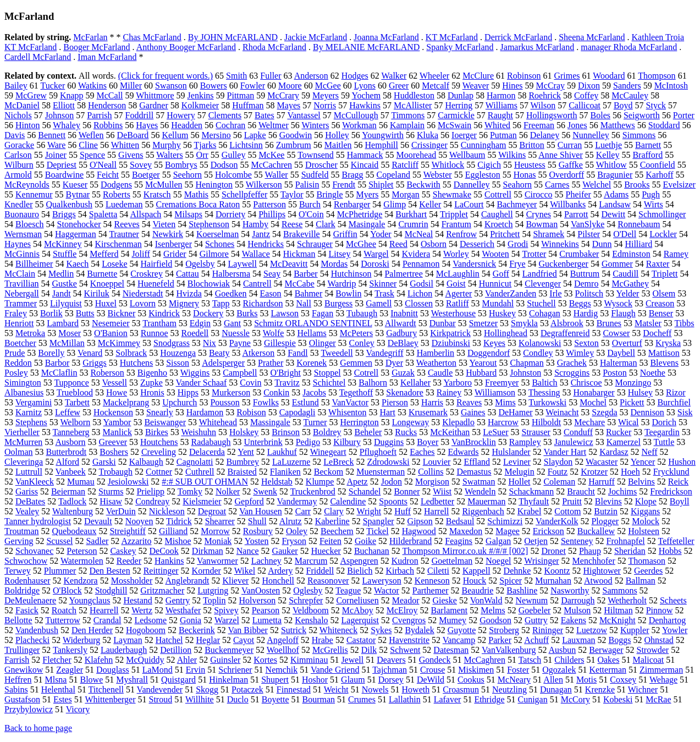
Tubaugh (362, 313)
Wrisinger (541, 561)
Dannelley (472, 185)
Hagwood (419, 531)
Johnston (525, 373)
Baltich (544, 383)
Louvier (437, 462)
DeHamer (515, 412)
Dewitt (614, 214)
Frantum (456, 224)
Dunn (602, 244)
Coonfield (658, 165)
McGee (328, 86)
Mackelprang (126, 402)
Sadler (97, 541)
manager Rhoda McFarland (629, 47)
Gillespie (280, 343)
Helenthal (58, 689)
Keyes (494, 343)
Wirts (654, 204)
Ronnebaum (639, 224)
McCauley (630, 95)
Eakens (574, 620)
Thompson (657, 76)
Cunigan (532, 699)
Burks (247, 313)
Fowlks (266, 402)
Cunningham (484, 145)
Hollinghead (506, 333)
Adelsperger (223, 363)
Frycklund (671, 472)
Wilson (543, 105)
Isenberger (173, 244)
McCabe (300, 284)
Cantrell (257, 284)
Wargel (376, 254)
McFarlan (90, 37)
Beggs (580, 303)
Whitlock (448, 165)
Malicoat (648, 660)
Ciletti (438, 571)
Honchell (278, 581)
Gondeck (435, 660)
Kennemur (34, 194)
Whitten (125, 145)
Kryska (668, 343)
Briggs (64, 214)
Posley (16, 373)
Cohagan (545, 313)
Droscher (321, 165)
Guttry (536, 620)
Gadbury (401, 333)
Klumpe (320, 482)
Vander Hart (565, 452)
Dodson (224, 165)
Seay (272, 274)
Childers (569, 660)
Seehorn (188, 175)
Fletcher (57, 660)
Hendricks (266, 244)
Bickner (122, 313)
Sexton (586, 343)
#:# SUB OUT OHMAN (205, 482)
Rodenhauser (27, 581)
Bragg (352, 175)
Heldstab (277, 482)
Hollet (519, 482)
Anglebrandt (187, 581)
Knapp (72, 95)
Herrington (360, 422)
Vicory (78, 709)
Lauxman (578, 640)
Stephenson (209, 224)
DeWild (431, 680)
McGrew (31, 95)
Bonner (407, 491)
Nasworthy (570, 590)
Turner (315, 422)
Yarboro (458, 383)
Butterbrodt (67, 452)
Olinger (323, 343)
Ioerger (464, 135)
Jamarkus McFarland (538, 47)
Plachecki (32, 640)
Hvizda (189, 293)
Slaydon (558, 462)
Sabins (16, 689)
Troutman (22, 531)
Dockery (208, 313)
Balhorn (373, 383)
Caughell (497, 214)
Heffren (18, 680)
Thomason (647, 561)
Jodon (392, 482)
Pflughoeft (378, 452)
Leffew (68, 412)
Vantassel (304, 115)
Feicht (108, 175)
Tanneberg (71, 432)
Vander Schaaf (201, 383)
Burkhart (411, 214)
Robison (251, 412)
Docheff (657, 333)
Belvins (641, 482)
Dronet (553, 551)
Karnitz (29, 412)
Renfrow (461, 234)
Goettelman (452, 561)
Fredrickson (671, 491)
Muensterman (381, 472)
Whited (497, 125)
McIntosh (671, 86)
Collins (431, 472)
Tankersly (70, 650)
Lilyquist (66, 303)
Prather (271, 363)
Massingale (270, 422)
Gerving (19, 541)
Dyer (394, 363)
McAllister (413, 105)
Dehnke (517, 571)
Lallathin (405, 699)
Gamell (379, 303)
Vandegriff (385, 353)
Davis (15, 135)
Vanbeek (71, 472)
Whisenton (347, 412)
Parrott (576, 214)
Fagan (323, 313)
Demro (586, 284)
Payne (240, 343)
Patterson (269, 204)
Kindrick (164, 313)
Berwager (606, 650)
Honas (525, 175)
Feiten (330, 541)
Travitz (287, 383)
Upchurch (180, 402)
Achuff (536, 640)
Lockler (663, 234)
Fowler (253, 86)
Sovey (141, 165)
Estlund (305, 402)
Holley (337, 135)
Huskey (502, 313)
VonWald (486, 600)
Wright (369, 511)
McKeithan (450, 432)
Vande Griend (335, 670)
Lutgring (213, 590)
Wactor (387, 590)
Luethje (608, 145)
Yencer (643, 462)
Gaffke (571, 165)
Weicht (336, 689)
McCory (575, 699)
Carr (303, 511)
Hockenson (113, 412)
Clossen (419, 303)
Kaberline (332, 521)
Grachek (572, 363)
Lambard (63, 323)
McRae (658, 699)
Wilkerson (264, 185)
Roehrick (545, 95)
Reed (398, 244)
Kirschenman (118, 244)
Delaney (545, 135)
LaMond (158, 670)
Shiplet (381, 185)
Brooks (637, 185)
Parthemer (431, 590)
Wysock (618, 303)
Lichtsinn (246, 145)
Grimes (567, 76)
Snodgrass (172, 343)
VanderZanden (511, 293)
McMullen (164, 185)
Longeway (411, 422)
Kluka (428, 135)
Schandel (365, 491)
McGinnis (22, 254)
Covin (250, 383)
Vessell (115, 383)
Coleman (559, 482)
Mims (505, 402)
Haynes (18, 244)
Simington (23, 383)
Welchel (597, 185)
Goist (456, 284)
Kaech (77, 264)
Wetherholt (627, 600)
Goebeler (535, 610)
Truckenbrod (313, 491)
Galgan (498, 541)
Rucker (619, 432)
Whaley (67, 125)
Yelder (628, 293)
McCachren (271, 165)
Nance (248, 551)
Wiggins (195, 373)
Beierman (68, 491)
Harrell (436, 511)
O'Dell (625, 234)
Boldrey (327, 432)
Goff (501, 274)
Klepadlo (458, 422)
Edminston (631, 254)
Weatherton (436, 363)
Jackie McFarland (316, 37)
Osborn (434, 244)
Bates (264, 115)
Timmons (408, 115)
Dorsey (391, 680)
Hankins (169, 561)
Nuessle (236, 333)
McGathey (630, 284)
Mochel (593, 402)
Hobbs (670, 551)
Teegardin (662, 432)
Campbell (240, 373)
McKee (271, 155)
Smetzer (483, 323)
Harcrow (503, 422)
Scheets (673, 600)
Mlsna (56, 680)
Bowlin (348, 293)
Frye (517, 264)
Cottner (159, 472)
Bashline (522, 590)
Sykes (381, 630)
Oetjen (536, 541)
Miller (131, 86)
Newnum (532, 600)
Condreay (152, 501)
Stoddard (664, 125)
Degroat (212, 511)
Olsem (664, 293)
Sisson (178, 363)
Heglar (208, 640)
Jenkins (201, 95)
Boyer (428, 442)
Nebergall (22, 293)
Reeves (127, 224)
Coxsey (623, 680)
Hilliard (638, 244)
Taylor (292, 194)
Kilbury (347, 442)
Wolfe (274, 333)
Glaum (353, 680)
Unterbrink (263, 442)
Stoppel (327, 373)
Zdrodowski (388, 462)
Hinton (27, 125)
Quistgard (178, 680)
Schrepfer (306, 600)
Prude (15, 353)
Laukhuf (282, 452)
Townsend (316, 155)
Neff (650, 452)
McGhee (361, 244)
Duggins (389, 442)
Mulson (577, 610)
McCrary (283, 95)
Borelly (51, 353)
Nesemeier (111, 323)
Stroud (161, 699)
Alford (67, 462)
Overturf (627, 343)
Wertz (142, 610)
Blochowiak (209, 284)
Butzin (606, 511)
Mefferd (104, 254)
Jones (577, 125)
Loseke (114, 264)
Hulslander (511, 452)
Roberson (107, 373)
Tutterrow (62, 620)
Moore (290, 86)
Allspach (145, 214)
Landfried (540, 274)
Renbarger (352, 204)
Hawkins (365, 105)
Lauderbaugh (124, 650)
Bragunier (615, 175)
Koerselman (217, 234)
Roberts (117, 194)
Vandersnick (474, 264)
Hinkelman (228, 680)
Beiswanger (165, 422)
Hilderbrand (410, 541)
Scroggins (572, 373)
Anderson (311, 76)
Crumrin (413, 224)
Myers (368, 194)
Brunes (609, 323)
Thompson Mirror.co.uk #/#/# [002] (465, 551)
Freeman (539, 125)
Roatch (64, 610)
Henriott (19, 323)
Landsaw (615, 204)
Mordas (334, 264)
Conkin (276, 392)
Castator (361, 640)
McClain (20, 274)
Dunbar (443, 323)
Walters (169, 155)
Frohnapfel (626, 541)
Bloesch (30, 224)
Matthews (618, 125)
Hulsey (640, 392)
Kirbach (400, 571)
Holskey (244, 432)
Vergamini (34, 402)
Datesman (451, 650)
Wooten (495, 254)
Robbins (108, 125)
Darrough (578, 600)
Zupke (151, 383)
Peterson (82, 551)
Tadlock (72, 501)
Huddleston (414, 95)
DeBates (30, 501)
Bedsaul (460, 521)
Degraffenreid (565, 333)
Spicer (511, 581)
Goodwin (296, 135)
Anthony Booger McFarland (186, 47)
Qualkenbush (69, 204)
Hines (512, 86)
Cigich (489, 165)
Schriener (235, 670)
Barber (306, 274)
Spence (92, 155)
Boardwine (64, 175)
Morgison (432, 482)
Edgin (200, 323)
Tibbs (685, 323)
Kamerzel (624, 442)
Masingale (367, 224)
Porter (684, 115)
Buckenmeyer (229, 650)
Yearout (483, 363)
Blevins (608, 501)
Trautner (124, 234)
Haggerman (76, 234)
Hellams (312, 333)
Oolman (19, 452)
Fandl (297, 353)
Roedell (195, 333)
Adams (616, 194)
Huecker (326, 551)
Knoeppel (107, 284)
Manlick (117, 432)
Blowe (91, 680)
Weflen (91, 135)
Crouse (432, 670)
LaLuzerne (291, 462)
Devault (98, 521)
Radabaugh (211, 442)
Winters (315, 125)
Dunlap (461, 95)
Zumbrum (294, 145)
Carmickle (456, 115)
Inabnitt (404, 313)
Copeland (393, 175)
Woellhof (283, 650)
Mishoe (178, 541)
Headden (187, 125)
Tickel (377, 531)
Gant (232, 323)
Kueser (75, 185)
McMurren (23, 442)
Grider (175, 254)
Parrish (99, 115)
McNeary (514, 680)
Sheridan (630, 551)
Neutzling (509, 689)
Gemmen (356, 363)
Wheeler (434, 76)
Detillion (176, 650)
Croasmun (461, 689)
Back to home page (38, 728)
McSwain (454, 125)
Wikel (245, 571)
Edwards (463, 452)
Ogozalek (559, 670)
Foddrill (140, 115)
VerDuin (121, 511)
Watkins (92, 86)
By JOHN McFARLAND (233, 37)
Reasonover (328, 581)
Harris (432, 402)
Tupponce (71, 383)
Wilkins (512, 155)
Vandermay (297, 501)
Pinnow (660, 610)
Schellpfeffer (244, 194)
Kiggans (645, 511)
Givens (131, 155)
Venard (90, 353)
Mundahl (498, 303)
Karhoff (659, 175)
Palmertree (403, 274)
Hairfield (157, 264)
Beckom (329, 472)
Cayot (244, 640)
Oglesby (308, 590)
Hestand (137, 600)
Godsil (421, 284)
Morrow (215, 531)
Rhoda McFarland (274, 47)
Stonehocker (79, 224)
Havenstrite (409, 640)
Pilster (589, 234)
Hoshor (315, 680)
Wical (629, 422)
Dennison (647, 412)
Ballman (641, 581)
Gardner (153, 105)
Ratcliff (405, 165)
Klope (646, 501)
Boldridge (22, 590)
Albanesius (24, 392)
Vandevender (160, 689)
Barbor (57, 363)
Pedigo (308, 442)
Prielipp (150, 491)
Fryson (294, 541)
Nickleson (167, 511)
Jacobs (314, 392)
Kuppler (635, 630)
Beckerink (197, 630)
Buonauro (22, 214)
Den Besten (109, 571)
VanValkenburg (509, 650)
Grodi (518, 244)
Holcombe (233, 175)
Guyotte (462, 630)
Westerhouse (453, 313)
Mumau (81, 482)
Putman (503, 135)
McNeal (419, 234)
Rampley (525, 442)
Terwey (18, 571)
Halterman (619, 363)
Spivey (226, 610)
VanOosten (261, 590)
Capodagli (297, 412)
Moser (70, 333)
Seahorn (517, 185)
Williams (501, 105)
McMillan (67, 343)
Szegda (604, 412)
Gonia (191, 620)
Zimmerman (661, 670)
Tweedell (337, 353)
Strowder (653, 650)
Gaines (473, 412)
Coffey (586, 95)
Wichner (643, 689)
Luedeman (124, 204)
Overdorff (567, 175)
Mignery (184, 303)
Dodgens (116, 185)
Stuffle (65, 254)
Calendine (348, 501)
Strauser (536, 432)
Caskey (123, 551)
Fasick (27, 610)
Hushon (682, 462)
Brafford (647, 155)
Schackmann (531, 491)
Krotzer (594, 472)
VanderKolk (557, 521)
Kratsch (157, 194)
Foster (518, 670)
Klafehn (99, 660)
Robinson (524, 76)
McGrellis (330, 650)
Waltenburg (73, 511)
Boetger (146, 175)
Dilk (369, 650)
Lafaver (448, 699)
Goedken (231, 293)
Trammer (21, 303)
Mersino (216, 135)
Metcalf (436, 86)
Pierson (395, 402)
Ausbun (563, 650)
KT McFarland (452, 37)
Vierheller (22, 432)
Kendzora (81, 581)
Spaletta (103, 214)
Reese (292, 224)
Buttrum (585, 274)
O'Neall (103, 165)
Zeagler (70, 670)
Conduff (578, 432)
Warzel (227, 620)
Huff (403, 511)
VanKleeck (35, 482)
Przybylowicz (29, 709)
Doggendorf (489, 353)
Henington (214, 185)
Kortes (265, 660)
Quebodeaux (75, 531)
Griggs (95, 363)
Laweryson (382, 581)
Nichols (18, 115)
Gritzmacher (162, 590)
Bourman (319, 699)
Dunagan (556, 689)
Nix (210, 343)
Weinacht (562, 412)
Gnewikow (24, 670)
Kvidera (416, 254)
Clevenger (543, 284)
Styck (656, 105)
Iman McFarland (107, 57)
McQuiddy (145, 660)
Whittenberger (110, 699)
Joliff (140, 254)
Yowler (675, 630)
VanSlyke (588, 224)
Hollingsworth (552, 115)
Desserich (477, 244)
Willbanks (568, 204)
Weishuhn (199, 432)
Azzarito (136, 541)
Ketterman (608, 670)
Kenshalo (311, 620)
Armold (18, 175)
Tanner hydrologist (38, 521)
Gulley (234, 155)
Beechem (337, 531)
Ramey (676, 254)
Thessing (544, 392)
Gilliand (173, 531)
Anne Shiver (560, 155)
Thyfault (534, 501)
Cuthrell (200, 472)
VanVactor (350, 402)
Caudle (440, 373)
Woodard (609, 76)
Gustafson (22, 699)
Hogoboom (146, 630)
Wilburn (19, 165)
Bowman (542, 224)
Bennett (52, 135)
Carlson (18, 155)
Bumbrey (243, 462)
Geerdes (648, 571)
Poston (615, 373)
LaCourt (469, 204)
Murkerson (231, 392)
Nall (304, 303)
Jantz (261, 234)
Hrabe (323, 640)
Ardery (280, 571)
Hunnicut (495, 284)
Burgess (338, 303)
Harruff (602, 482)
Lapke (255, 135)
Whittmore (155, 95)
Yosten (257, 541)
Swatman (479, 482)
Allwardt (401, 323)
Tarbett (77, 402)
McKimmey (119, 343)
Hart (387, 412)
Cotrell (366, 373)
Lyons (365, 86)
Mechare (589, 422)
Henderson (107, 105)
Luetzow (592, 630)
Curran (570, 145)
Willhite (200, 699)
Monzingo (633, 383)
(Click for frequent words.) (166, 76)
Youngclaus (90, 600)
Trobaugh (115, 472)
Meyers (326, 95)
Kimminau (309, 660)
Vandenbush (37, 630)
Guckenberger (564, 264)
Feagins (459, 541)
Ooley (297, 531)
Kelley (608, 155)
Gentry (178, 600)
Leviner (517, 462)
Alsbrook (567, 323)
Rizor (676, 392)
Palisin (307, 185)
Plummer (60, 571)
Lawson (285, 313)
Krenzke (600, 689)
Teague (348, 590)
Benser (661, 313)
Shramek (549, 234)
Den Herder (92, 630)
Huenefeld (156, 284)
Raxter (658, 264)
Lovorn (143, 303)
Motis (586, 680)
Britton (531, 145)
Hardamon (205, 412)
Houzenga (178, 353)
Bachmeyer (517, 204)
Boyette (275, 699)
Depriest (62, 165)
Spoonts (393, 501)
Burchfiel (674, 402)
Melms (493, 610)
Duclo (238, 699)
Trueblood (75, 392)
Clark (326, 224)
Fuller (271, 76)
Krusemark (428, 412)
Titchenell (106, 689)
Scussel (59, 541)
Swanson (171, 86)
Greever (113, 442)
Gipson (420, 521)
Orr (202, 155)
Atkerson (259, 353)
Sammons (619, 590)
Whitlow (611, 165)
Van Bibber (247, 630)
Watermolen (82, 561)
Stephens (31, 422)
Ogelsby (200, 264)
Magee (508, 531)
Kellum (175, 135)
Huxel (106, 303)
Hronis (152, 392)
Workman (359, 125)
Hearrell (104, 610)
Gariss (27, 491)
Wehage (663, 680)
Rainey (449, 392)
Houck (475, 581)
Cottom (567, 511)
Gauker (285, 551)
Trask (384, 293)
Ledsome (150, 620)
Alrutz (291, 521)
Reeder (129, 561)
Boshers (114, 452)
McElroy (402, 610)
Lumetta (267, 620)
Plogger (605, 521)
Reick (678, 482)
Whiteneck (338, 630)
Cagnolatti (195, 462)
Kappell (476, 571)
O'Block (67, 590)
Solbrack (131, 353)
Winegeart (328, 452)
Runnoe (155, 333)
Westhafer (183, 610)
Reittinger (161, 571)
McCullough (356, 115)
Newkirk (168, 234)
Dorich (664, 422)
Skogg (207, 689)
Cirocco (539, 194)
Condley (538, 353)
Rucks (406, 432)
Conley (362, 343)
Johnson (59, 115)
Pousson (225, 402)
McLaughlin (458, 274)
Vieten (164, 224)
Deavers (391, 660)
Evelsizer (679, 185)
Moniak (218, 541)
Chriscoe (586, 383)
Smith (236, 76)
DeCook (164, 551)
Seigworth (642, 115)
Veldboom (311, 610)
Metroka (30, 333)
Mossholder (132, 581)
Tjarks (205, 145)
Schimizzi (505, 521)
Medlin (61, 274)
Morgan (405, 194)
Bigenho (152, 373)
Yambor (117, 422)
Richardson (263, 303)
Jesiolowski (128, 482)
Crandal (108, 620)
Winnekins (560, 244)
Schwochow (26, 561)
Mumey (453, 620)
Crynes (539, 214)
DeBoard (133, 135)
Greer (399, 86)
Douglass (113, 670)
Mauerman (486, 501)
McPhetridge (360, 214)
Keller (430, 204)
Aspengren (359, 561)
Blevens (664, 363)
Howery (181, 115)
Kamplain (407, 125)
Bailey (16, 86)
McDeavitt (289, 264)
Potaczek (247, 689)
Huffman (248, 105)
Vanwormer (217, 561)
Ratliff (457, 303)
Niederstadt (143, 293)
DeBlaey (403, 343)
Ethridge (489, 699)
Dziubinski (451, 343)
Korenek (312, 363)
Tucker (53, 86)
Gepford (249, 501)
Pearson (266, 610)
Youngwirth (383, 135)
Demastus (474, 472)
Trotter (534, 254)
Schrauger (315, 244)
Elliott (64, 105)
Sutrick (294, 630)
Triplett (665, 274)
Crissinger (429, 145)
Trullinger (22, 650)
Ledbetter (437, 501)
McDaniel (22, 105)
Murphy (167, 145)
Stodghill (111, 590)
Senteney (577, 541)
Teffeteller (676, 541)
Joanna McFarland (386, 37)
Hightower (602, 571)
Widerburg (81, 640)
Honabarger (594, 392)
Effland (477, 462)
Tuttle (664, 442)
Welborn (76, 422)
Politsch (589, 293)
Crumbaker (579, 254)
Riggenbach (483, 511)
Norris (325, 105)
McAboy (358, 610)
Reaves (469, 402)
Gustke (65, 284)
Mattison (664, 353)
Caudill (625, 274)
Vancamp (459, 640)
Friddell (320, 571)
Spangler (379, 521)
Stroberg (504, 630)
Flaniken (285, 472)
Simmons (639, 135)
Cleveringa (24, 462)
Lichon (420, 293)
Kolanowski (540, 343)
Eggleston (483, 175)
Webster (438, 175)
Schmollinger (662, 214)
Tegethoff (356, 392)
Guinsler (225, 660)
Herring (459, 105)
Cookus (471, 680)
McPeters (356, 333)
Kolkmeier (200, 105)
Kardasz (614, 452)
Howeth (416, 689)
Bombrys (181, 165)
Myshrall (132, 680)
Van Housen (261, 511)
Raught (500, 115)
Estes (63, 699)
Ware (56, 145)
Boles (600, 115)
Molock (646, 521)
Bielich (360, 571)
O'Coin (311, 214)
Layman (128, 640)
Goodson (495, 620)
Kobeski (618, 699)
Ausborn (70, 442)
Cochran (230, 125)
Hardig (586, 313)
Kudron (405, 561)
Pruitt (572, 501)
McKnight (618, 620)
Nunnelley (591, 135)
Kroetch (499, 224)
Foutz (558, 472)
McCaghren (484, 660)
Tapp (221, 303)
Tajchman (390, 670)
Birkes (157, 432)
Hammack (365, 155)
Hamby (255, 224)
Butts (85, 313)
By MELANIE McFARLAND (366, 47)
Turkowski (547, 402)
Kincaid (365, 165)
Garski (104, 462)
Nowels (375, 689)
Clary (334, 511)
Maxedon (466, 531)
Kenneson (432, 581)
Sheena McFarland (592, 37)
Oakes (608, 660)
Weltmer (274, 125)
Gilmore (214, 254)
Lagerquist (360, 620)
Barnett (648, 145)
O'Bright (286, 373)
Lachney (266, 561)
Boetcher (20, 343)
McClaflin (59, 373)
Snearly (160, 412)
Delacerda (207, 452)
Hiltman (618, 610)
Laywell (242, 264)
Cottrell (498, 194)
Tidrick (179, 521)
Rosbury (258, 531)
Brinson (286, 432)
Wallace (256, 254)
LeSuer (495, 432)
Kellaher (415, 383)
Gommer (617, 264)
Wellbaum (467, 155)
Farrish (17, 660)
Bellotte (18, 620)
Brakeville (302, 234)
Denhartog (668, 620)
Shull (257, 521)
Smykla (524, 323)
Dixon (589, 86)
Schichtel (329, 383)
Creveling (159, 452)
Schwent (405, 650)
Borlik (51, 313)
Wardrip (342, 284)
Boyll (680, 501)
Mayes (289, 105)
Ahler (187, 660)
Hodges (355, 76)
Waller (276, 175)
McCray (550, 86)
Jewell (352, 660)
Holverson (258, 600)
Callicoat (585, 105)
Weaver (476, 86)
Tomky (190, 491)
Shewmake (452, 194)
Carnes (557, 185)
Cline (88, 145)
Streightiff (127, 531)
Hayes (147, 125)
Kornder (206, 571)
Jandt (62, 293)
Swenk (265, 491)
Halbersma (231, 274)
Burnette (102, 274)
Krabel (530, 511)
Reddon (18, 363)
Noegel (498, 561)
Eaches (422, 452)
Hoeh (630, 472)
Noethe (653, 373)
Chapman (527, 363)
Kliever (235, 581)
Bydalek (419, 630)
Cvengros (409, 620)
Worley (456, 254)
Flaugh (623, 313)
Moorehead (416, 155)
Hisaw (111, 501)
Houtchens (159, 442)
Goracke (19, 145)
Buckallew (596, 531)
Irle (555, 293)
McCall (110, 95)
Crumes (362, 699)
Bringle (330, 194)
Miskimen (476, 670)
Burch (310, 204)
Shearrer (220, 521)
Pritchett (505, 234)
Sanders (627, 86)
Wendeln (480, 491)
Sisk (685, 412)
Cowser (616, 333)
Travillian (22, 284)
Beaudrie (478, 590)
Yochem (366, 95)
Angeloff (282, 640)
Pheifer (578, 194)
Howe (117, 392)
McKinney (63, 244)
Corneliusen (357, 600)
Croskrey (147, 274)
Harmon (501, 95)
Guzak (403, 373)
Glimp (395, 204)
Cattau (188, 274)
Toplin (214, 600)
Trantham (159, 323)
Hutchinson (351, 274)
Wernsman (23, 234)
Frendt (344, 185)
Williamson (495, 392)
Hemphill (382, 145)
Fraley (16, 313)
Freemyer (502, 383)
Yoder (381, 234)
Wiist (442, 491)
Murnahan (553, 581)
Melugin (519, 472)
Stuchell (541, 303)
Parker (500, 640)
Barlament (450, 610)
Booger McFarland (97, 47)
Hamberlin (436, 353)
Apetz (357, 482)
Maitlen (338, 145)
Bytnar (78, 194)
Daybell (621, 353)
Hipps (188, 392)
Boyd (623, 105)
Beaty (219, 353)
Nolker (228, 491)
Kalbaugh (146, 462)
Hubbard (481, 373)
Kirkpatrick (450, 333)
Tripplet (454, 214)
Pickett (632, 402)
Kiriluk (97, 293)
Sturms (111, 491)
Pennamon (421, 264)
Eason (271, 293)
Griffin (345, 234)
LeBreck (338, 462)
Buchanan (372, 551)
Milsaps (188, 214)
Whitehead (218, 422)
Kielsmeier (202, 501)
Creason (660, 303)
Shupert (275, 680)
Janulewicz (574, 442)
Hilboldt (546, 422)
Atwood (598, 581)
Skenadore (405, 392)
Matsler (648, 323)
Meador (406, 600)
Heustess (530, 165)
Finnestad (294, 689)
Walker (394, 76)
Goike (365, 541)
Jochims (622, 491)
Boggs (620, 640)
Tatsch (530, 660)
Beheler (368, 432)
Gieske (444, 600)
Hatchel (169, 640)
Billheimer (34, 264)
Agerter (458, 293)
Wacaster (602, 462)
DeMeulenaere (30, 600)
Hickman (299, 254)
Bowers (214, 86)
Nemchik (282, 670)
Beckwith (424, 185)
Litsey (339, 254)
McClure (478, 76)
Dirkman (208, 551)
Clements (225, 115)
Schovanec (34, 551)
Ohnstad (658, 640)
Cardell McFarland (38, 57)
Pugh (651, 194)
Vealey (27, 511)
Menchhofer (594, 561)
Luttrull (29, 472)
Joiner (56, 155)
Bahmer (309, 293)
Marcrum (311, 561)
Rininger (548, 630)
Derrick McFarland (518, 37)
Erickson (549, 531)
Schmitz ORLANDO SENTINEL (313, 323)
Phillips (272, 214)
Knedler (19, 204)
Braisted (242, 472)
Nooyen (139, 521)
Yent (246, 452)
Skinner (383, 284)
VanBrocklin (474, 442)
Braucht (581, 491)
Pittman (241, 95)
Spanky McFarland (460, 47)
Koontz (557, 571)
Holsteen (644, 531)
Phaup (590, 551)
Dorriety (230, 214)
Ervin (196, 670)
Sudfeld (315, 175)
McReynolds (27, 185)
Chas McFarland (152, 37)
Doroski (375, 264)
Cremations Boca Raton (198, 204)
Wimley (580, 353)
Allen (553, 680)
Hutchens (136, 363)
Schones (220, 244)
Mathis (196, 194)
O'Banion (111, 333)
